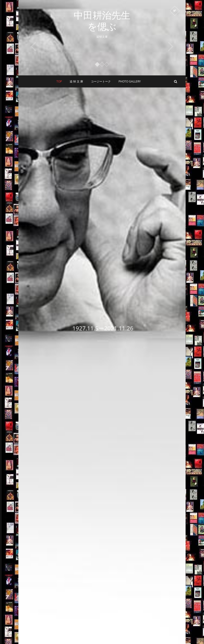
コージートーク (101, 81)
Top (59, 81)
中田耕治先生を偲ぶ (102, 21)
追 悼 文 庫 (76, 81)
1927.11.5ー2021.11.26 (108, 328)
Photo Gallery (130, 81)
